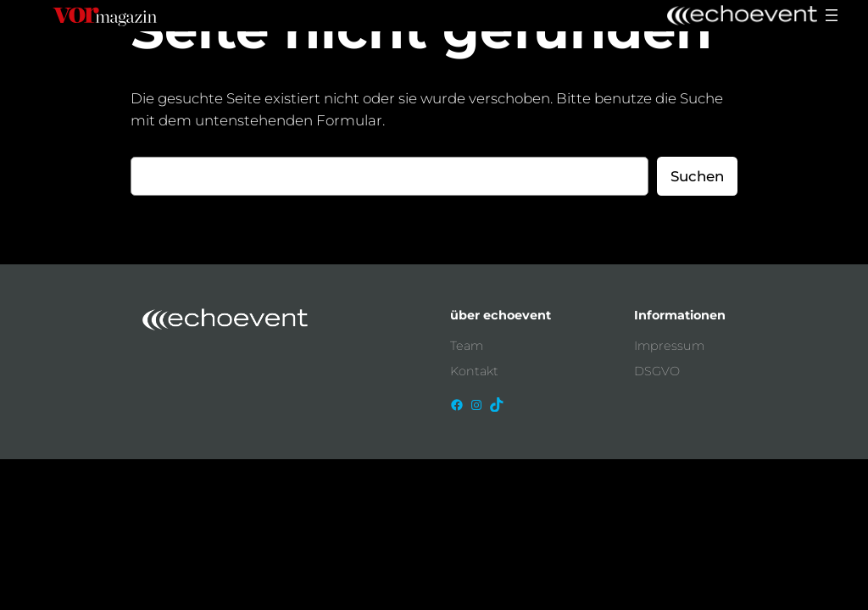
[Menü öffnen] (832, 15)
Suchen (697, 176)
